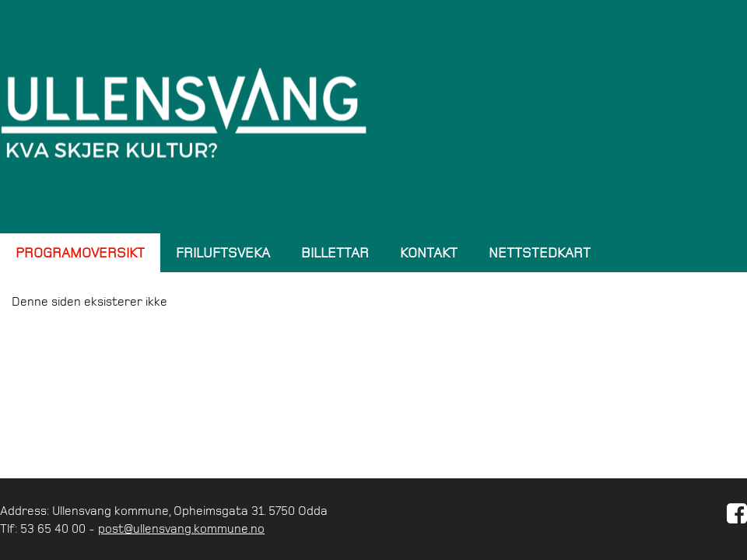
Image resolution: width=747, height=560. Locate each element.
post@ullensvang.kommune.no (181, 528)
